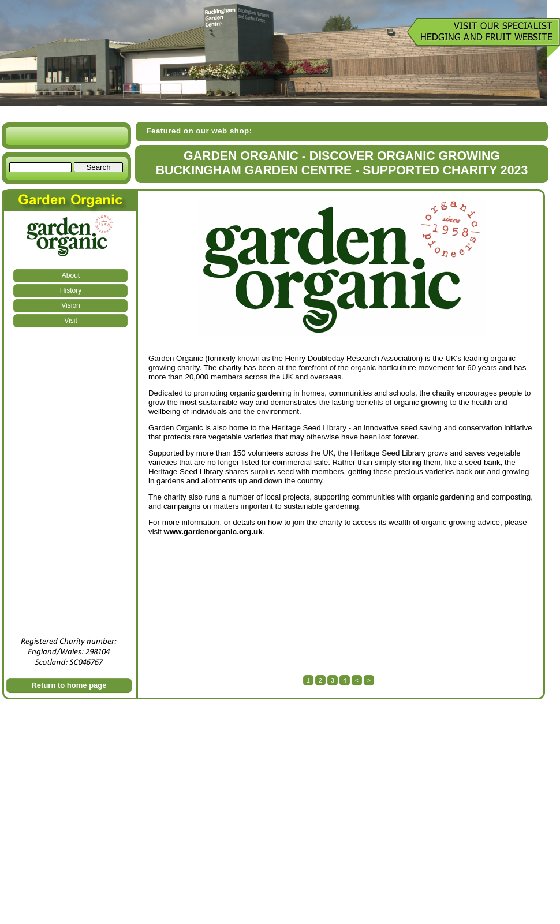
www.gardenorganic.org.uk (213, 532)
